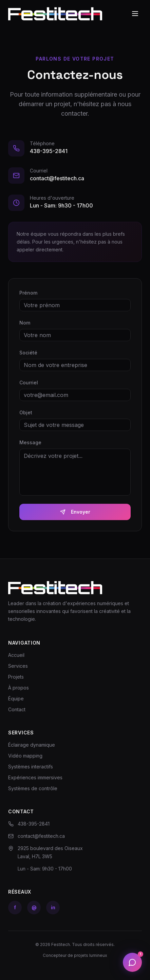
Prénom (28, 293)
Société (28, 353)
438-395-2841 (49, 151)
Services (18, 666)
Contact (17, 709)
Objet (26, 412)
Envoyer (75, 512)
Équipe (16, 699)
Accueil (16, 655)
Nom (25, 323)
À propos (18, 688)
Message (30, 442)
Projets (16, 677)
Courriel (29, 383)
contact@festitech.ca (57, 178)
